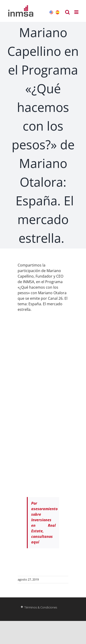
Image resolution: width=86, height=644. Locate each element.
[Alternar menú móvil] (77, 12)
